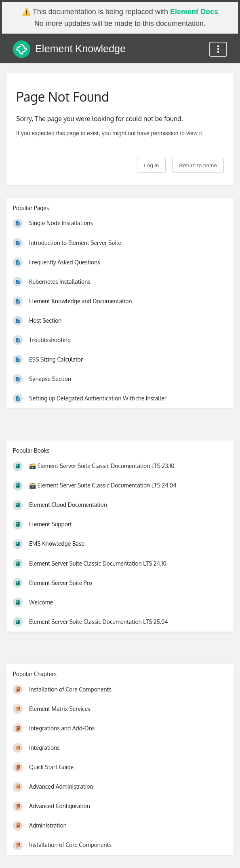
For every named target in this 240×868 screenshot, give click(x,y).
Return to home (198, 165)
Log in (151, 165)
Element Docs (194, 12)
